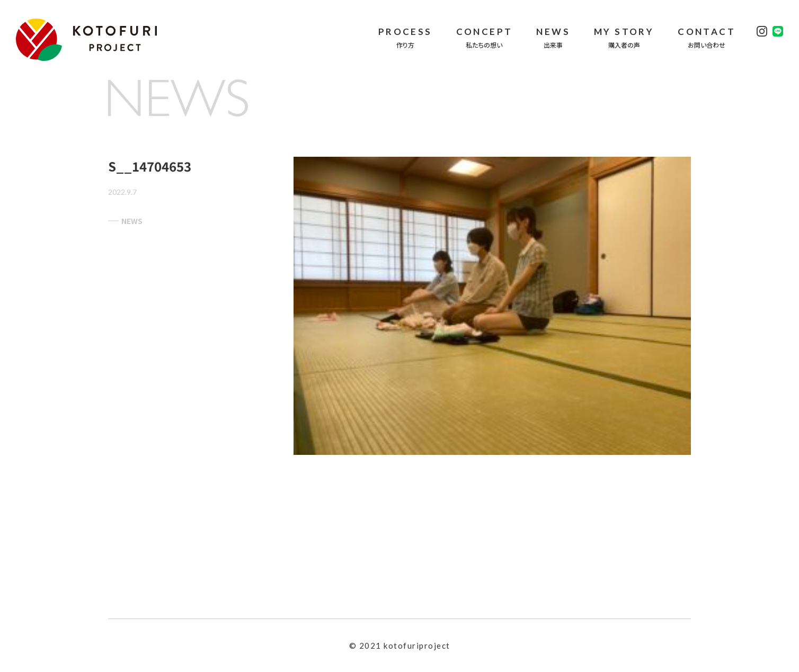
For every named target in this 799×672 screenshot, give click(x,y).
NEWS (125, 221)
